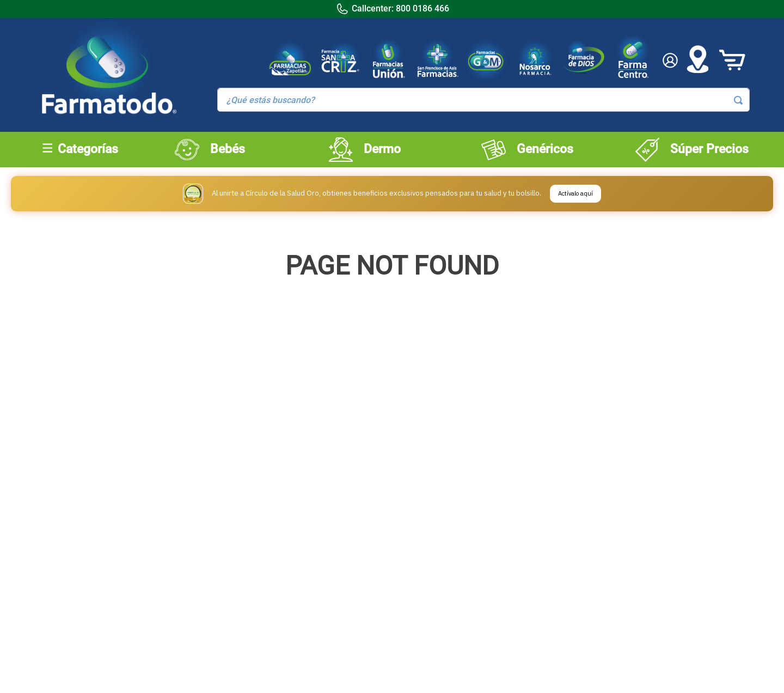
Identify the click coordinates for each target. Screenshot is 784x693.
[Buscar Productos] (738, 100)
